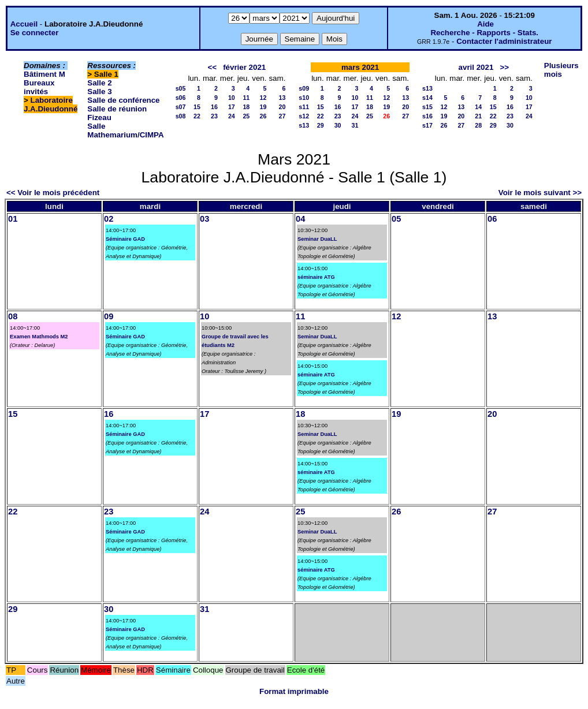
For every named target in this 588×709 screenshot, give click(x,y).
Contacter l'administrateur (504, 41)
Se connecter (35, 33)
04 (300, 219)
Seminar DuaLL (317, 239)
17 (232, 107)
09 (109, 316)
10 (232, 98)
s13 (304, 125)
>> (504, 67)
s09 (304, 88)
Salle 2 (99, 83)
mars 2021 (360, 67)
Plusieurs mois (561, 70)
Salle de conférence (123, 100)
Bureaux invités (39, 87)
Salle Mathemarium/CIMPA (125, 130)
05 (396, 219)
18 (246, 107)
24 (232, 116)
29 (321, 125)
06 (492, 219)
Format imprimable (294, 691)
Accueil (24, 24)
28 (478, 125)
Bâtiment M (44, 74)
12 (263, 98)
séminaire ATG (316, 277)
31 (355, 125)
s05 (181, 88)
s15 (427, 107)
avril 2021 (476, 67)
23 (214, 116)
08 (13, 316)
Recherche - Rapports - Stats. (484, 33)
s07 (181, 107)
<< (212, 67)
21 (478, 116)
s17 (427, 125)
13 (282, 98)
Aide (485, 24)
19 (263, 107)
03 (204, 219)
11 (246, 98)
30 (338, 125)
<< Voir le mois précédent (53, 193)
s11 (304, 107)
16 (214, 107)
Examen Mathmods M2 (39, 337)
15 (197, 107)
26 (263, 116)
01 (13, 219)
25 (246, 116)
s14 (427, 98)
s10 (304, 98)
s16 (427, 116)
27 (282, 116)
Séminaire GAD (125, 239)
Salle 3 (99, 92)
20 (282, 107)
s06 (181, 98)
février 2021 (244, 67)
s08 (181, 116)
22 (197, 116)
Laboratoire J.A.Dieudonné (51, 105)
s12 (304, 116)
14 (478, 107)
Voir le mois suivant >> (540, 193)
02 (109, 219)
